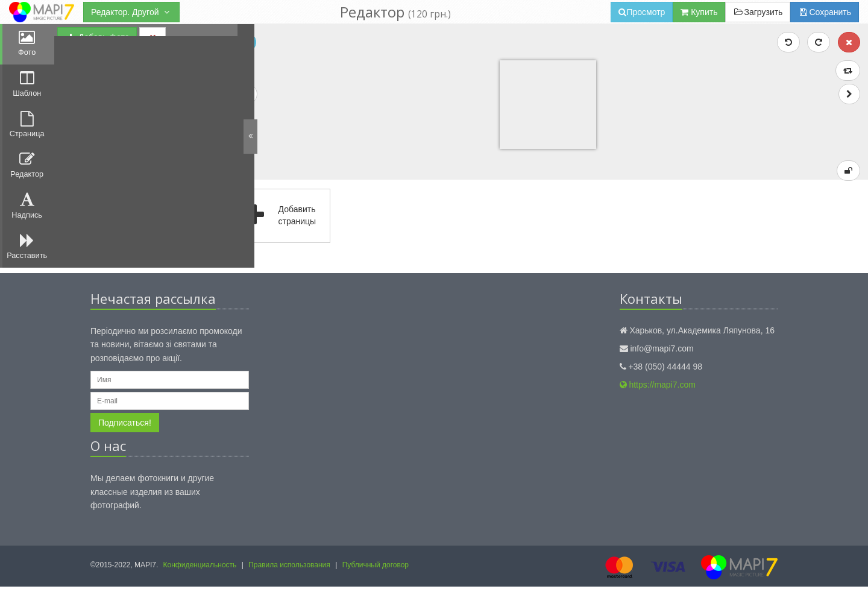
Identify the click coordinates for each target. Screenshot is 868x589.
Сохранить (825, 12)
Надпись (27, 212)
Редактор (27, 170)
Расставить (27, 254)
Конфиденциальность (200, 567)
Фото (27, 44)
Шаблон (27, 86)
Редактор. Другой (131, 12)
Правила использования (289, 567)
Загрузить (758, 12)
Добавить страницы (284, 219)
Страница (27, 128)
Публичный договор (376, 567)
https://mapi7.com (658, 388)
